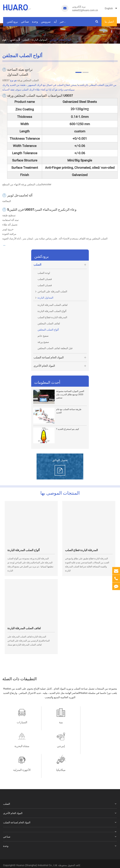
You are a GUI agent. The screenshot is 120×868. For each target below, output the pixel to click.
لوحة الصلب (44, 273)
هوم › (5, 40)
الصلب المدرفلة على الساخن (50, 291)
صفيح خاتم (43, 336)
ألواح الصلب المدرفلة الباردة (52, 311)
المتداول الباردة (40, 40)
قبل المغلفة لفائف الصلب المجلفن (55, 348)
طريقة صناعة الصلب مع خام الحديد (69, 411)
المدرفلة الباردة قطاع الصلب (52, 317)
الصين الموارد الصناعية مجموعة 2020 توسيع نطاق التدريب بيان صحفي (70, 394)
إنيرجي (22, 746)
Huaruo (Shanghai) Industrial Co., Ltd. (37, 841)
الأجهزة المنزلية (60, 746)
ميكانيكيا (98, 746)
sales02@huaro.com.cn (85, 8)
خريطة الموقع (32, 846)
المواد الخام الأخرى (60, 366)
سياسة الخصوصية (15, 846)
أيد (55, 23)
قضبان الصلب (45, 279)
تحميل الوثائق (60, 460)
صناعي (25, 23)
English (111, 8)
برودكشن (12, 23)
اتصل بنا (109, 22)
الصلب (26, 40)
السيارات (22, 722)
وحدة (35, 23)
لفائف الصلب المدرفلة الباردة (53, 305)
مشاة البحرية (98, 722)
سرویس (46, 23)
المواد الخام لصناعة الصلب (60, 358)
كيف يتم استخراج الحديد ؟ (68, 429)
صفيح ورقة (43, 342)
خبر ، (63, 23)
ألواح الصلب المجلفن (60, 40)
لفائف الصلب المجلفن (49, 323)
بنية (60, 722)
